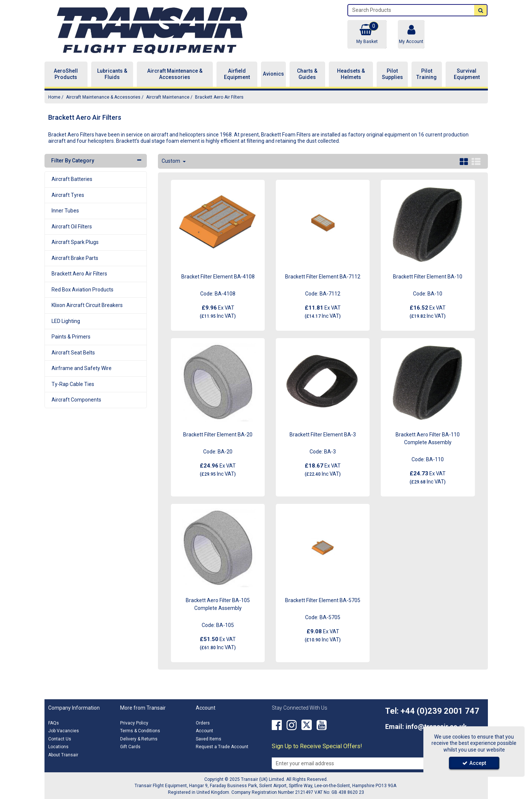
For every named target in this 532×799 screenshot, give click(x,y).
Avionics (273, 74)
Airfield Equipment (237, 74)
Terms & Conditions (140, 731)
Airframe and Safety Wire (82, 368)
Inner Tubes (65, 211)
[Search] (411, 10)
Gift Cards (130, 747)
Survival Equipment (467, 74)
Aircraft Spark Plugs (75, 242)
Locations (58, 747)
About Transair (63, 755)
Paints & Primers (71, 337)
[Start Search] (480, 10)
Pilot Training (427, 74)
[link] (277, 725)
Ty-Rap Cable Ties (73, 384)
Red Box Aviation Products (82, 290)
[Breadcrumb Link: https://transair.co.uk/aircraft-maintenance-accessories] (103, 97)
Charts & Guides (307, 74)
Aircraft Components (76, 400)
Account (204, 731)
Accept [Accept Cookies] (474, 763)
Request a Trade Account (222, 747)
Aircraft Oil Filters (72, 227)
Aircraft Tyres (68, 195)
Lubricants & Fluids (112, 74)
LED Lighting (66, 321)
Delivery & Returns (139, 739)
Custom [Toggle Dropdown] (171, 161)
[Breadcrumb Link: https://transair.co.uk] (54, 97)
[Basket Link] (367, 34)
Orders (203, 723)
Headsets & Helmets (351, 74)
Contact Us (60, 739)
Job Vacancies (64, 731)
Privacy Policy (134, 723)
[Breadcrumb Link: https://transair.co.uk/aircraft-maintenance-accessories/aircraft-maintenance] (168, 97)
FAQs (54, 723)
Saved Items (209, 739)
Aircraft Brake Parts (75, 258)
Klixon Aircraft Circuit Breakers (87, 305)
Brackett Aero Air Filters (79, 274)
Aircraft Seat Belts (73, 353)
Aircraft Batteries (72, 179)
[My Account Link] (411, 34)
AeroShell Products (66, 74)
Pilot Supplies (392, 74)
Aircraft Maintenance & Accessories (175, 74)
